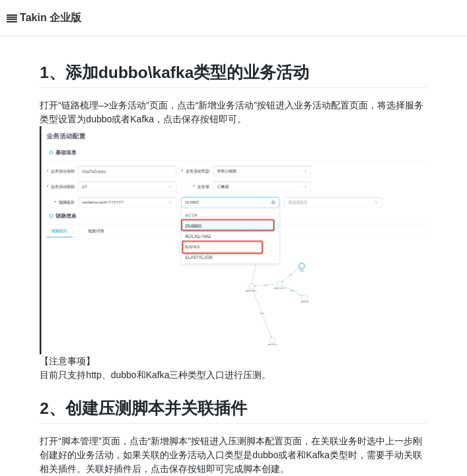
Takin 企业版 (51, 18)
